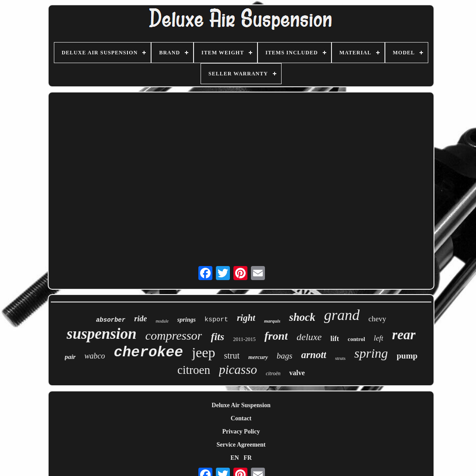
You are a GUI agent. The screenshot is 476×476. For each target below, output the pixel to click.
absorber (111, 320)
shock (302, 317)
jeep (203, 352)
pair (70, 357)
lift (335, 339)
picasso (238, 369)
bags (285, 356)
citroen (194, 370)
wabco (95, 356)
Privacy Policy (241, 432)
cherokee (148, 353)
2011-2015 (244, 339)
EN (234, 458)
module (162, 321)
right (246, 318)
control (356, 339)
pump (407, 356)
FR (248, 458)
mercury (258, 357)
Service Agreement (241, 445)
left (379, 338)
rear (404, 335)
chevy (377, 319)
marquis (272, 321)
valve (297, 373)
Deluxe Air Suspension (241, 405)
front (276, 336)
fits (217, 337)
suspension (102, 334)
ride (140, 319)
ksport (216, 320)
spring (371, 353)
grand (342, 315)
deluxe (309, 337)
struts (340, 358)
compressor (174, 336)
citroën (273, 373)
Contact (241, 418)
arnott (314, 355)
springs (187, 320)
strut (232, 355)
